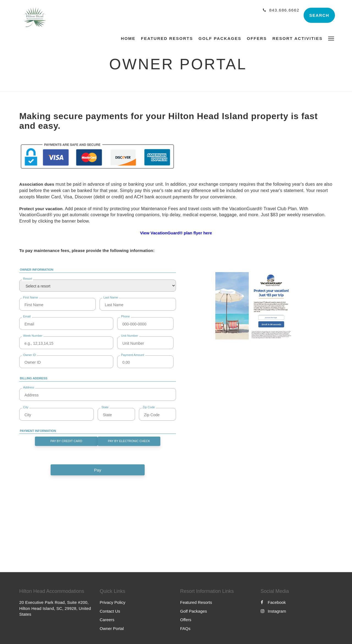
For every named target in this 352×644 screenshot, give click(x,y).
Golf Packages (194, 611)
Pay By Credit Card (66, 441)
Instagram (273, 611)
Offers (186, 620)
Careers (107, 620)
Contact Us (110, 611)
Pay (98, 470)
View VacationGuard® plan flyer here (176, 233)
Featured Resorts (196, 602)
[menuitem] (130, 39)
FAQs (185, 628)
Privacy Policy (113, 602)
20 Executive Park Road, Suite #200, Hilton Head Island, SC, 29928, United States (55, 608)
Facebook (273, 602)
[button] (331, 38)
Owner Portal (112, 628)
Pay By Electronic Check (129, 441)
